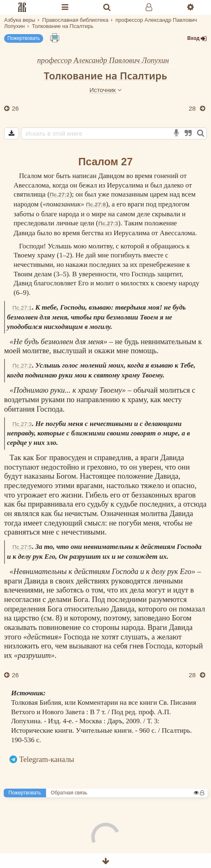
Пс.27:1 (22, 308)
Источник (105, 90)
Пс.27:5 (22, 547)
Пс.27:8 (96, 205)
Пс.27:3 (108, 223)
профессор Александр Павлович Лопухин (103, 60)
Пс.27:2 (60, 195)
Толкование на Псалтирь (106, 75)
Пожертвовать (24, 38)
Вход (197, 38)
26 (15, 108)
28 (193, 108)
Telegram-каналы (47, 759)
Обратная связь (69, 793)
